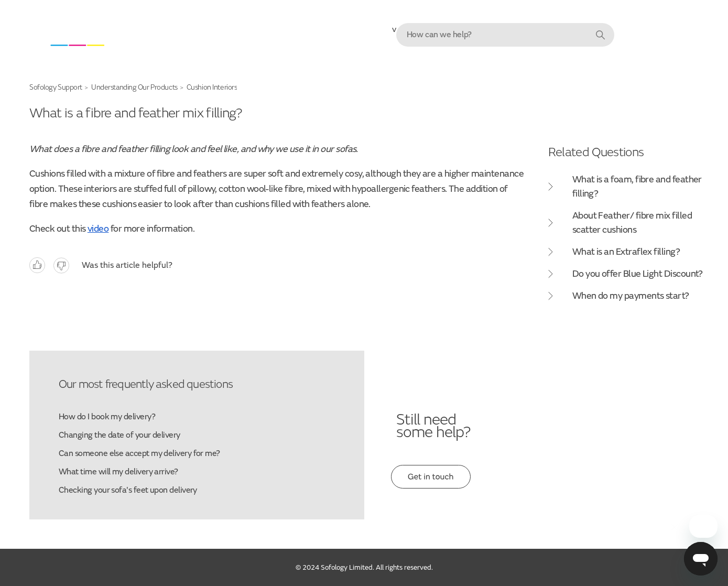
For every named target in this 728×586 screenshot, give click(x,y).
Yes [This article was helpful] (37, 265)
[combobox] (505, 35)
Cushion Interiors (212, 87)
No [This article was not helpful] (61, 265)
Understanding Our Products (134, 87)
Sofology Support (56, 87)
